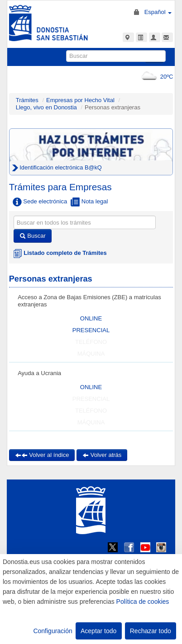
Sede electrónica (40, 202)
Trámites (27, 100)
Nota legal (89, 202)
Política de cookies (143, 602)
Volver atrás (102, 455)
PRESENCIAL (91, 330)
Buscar (33, 236)
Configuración (53, 631)
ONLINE (91, 318)
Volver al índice (42, 455)
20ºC (156, 77)
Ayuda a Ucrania (39, 373)
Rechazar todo (151, 631)
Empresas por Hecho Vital (81, 100)
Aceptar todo (98, 631)
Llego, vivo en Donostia (46, 107)
